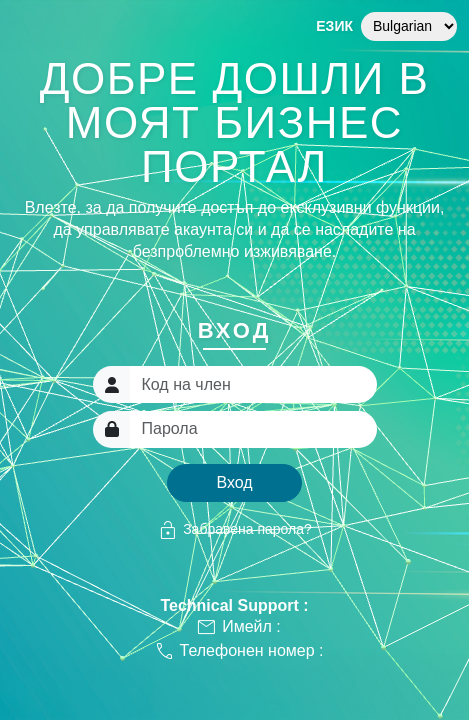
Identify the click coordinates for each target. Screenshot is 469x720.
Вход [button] (234, 482)
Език (334, 26)
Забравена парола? (234, 530)
